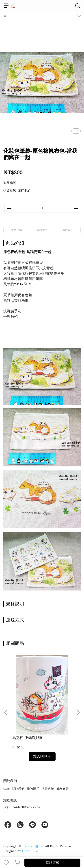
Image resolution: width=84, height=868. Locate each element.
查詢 (6, 789)
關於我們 (18, 789)
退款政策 (48, 789)
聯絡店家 (52, 863)
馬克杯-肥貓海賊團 (27, 738)
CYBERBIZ (30, 851)
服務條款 (62, 789)
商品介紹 (16, 230)
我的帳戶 (33, 789)
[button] (78, 713)
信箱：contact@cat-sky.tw (22, 807)
